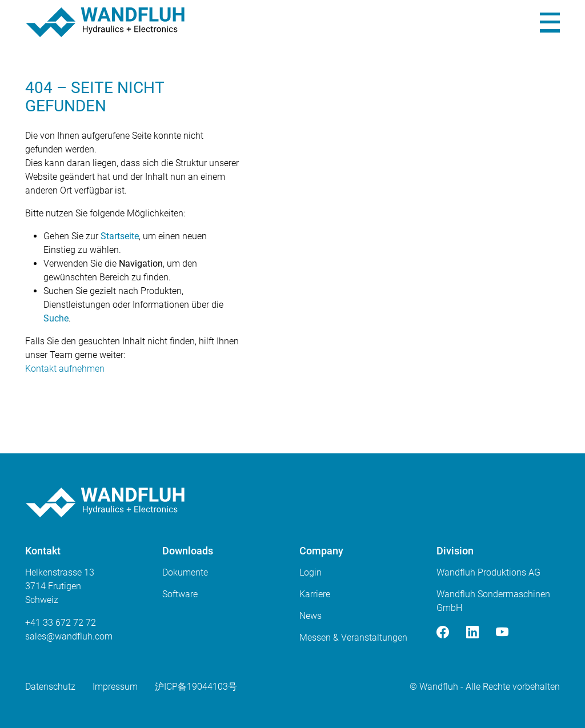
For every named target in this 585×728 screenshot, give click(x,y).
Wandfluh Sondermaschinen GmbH (493, 601)
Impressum (115, 687)
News (310, 616)
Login (310, 572)
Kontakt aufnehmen (65, 369)
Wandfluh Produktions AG (488, 572)
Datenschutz (50, 687)
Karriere (315, 594)
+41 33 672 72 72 (61, 623)
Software (180, 594)
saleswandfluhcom (69, 636)
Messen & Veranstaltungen (353, 637)
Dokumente (185, 572)
